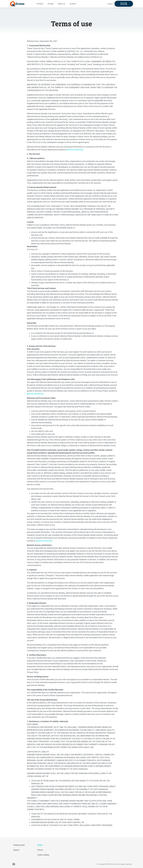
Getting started (19, 845)
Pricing (51, 4)
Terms (40, 845)
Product (40, 4)
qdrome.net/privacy (75, 150)
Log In (110, 4)
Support (16, 850)
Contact (73, 4)
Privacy (40, 850)
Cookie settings (43, 855)
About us (62, 4)
